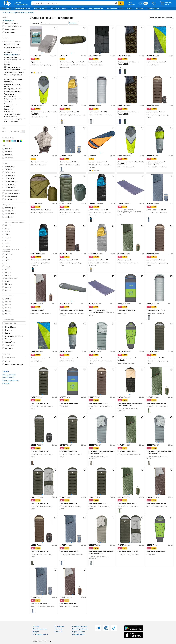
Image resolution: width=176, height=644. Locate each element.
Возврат (36, 632)
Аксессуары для (15, 119)
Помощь (36, 626)
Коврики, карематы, (12, 85)
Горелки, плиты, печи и (13, 80)
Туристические (14, 72)
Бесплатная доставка (115, 8)
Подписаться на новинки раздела (161, 18)
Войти (130, 3)
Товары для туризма (26, 12)
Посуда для (14, 91)
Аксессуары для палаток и (15, 51)
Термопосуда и (10, 95)
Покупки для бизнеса (10, 380)
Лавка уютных (15, 364)
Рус (146, 3)
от (6, 131)
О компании (60, 626)
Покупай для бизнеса (59, 8)
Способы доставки (9, 375)
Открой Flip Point (78, 8)
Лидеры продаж (153, 8)
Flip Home (139, 8)
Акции (129, 8)
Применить (23, 131)
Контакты (6, 383)
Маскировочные (13, 89)
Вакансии (59, 632)
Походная (12, 57)
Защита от (13, 99)
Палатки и (12, 47)
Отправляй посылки (22, 8)
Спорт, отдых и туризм (10, 12)
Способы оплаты (8, 378)
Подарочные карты (96, 8)
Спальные (12, 55)
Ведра (12, 104)
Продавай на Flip (40, 8)
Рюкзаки (15, 70)
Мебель (12, 67)
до (16, 131)
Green (10, 342)
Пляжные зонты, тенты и (14, 61)
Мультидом (14, 336)
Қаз (141, 3)
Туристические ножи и (13, 115)
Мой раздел (131, 4)
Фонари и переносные (13, 76)
